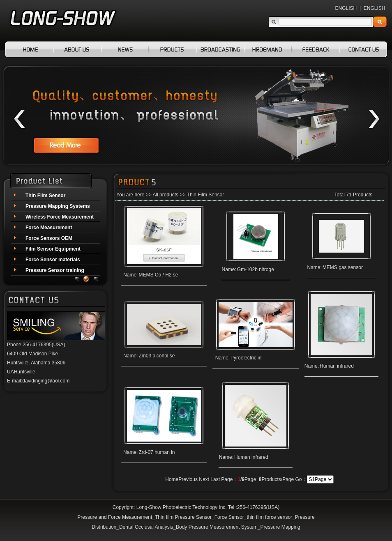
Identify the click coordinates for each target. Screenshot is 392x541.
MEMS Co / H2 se (158, 275)
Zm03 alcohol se (157, 356)
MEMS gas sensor (343, 267)
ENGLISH (346, 8)
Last (215, 479)
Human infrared (337, 366)
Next (204, 479)
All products (165, 195)
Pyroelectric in (246, 358)
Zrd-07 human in (157, 452)
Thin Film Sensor (206, 195)
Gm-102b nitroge (256, 269)
